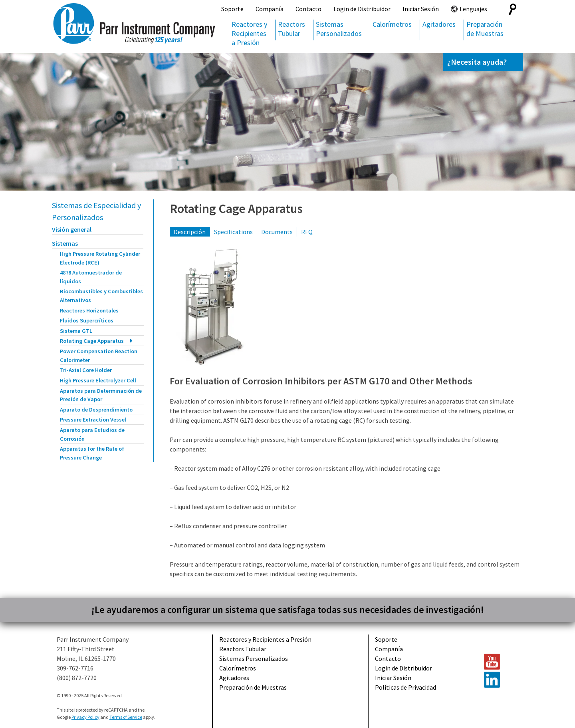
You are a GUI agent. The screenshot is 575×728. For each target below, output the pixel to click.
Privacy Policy (85, 717)
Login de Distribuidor (362, 9)
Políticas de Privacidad (405, 687)
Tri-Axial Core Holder (86, 370)
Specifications (233, 232)
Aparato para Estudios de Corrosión (92, 434)
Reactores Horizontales (89, 310)
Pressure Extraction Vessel (93, 420)
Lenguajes (473, 9)
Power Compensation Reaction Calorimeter (99, 356)
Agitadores (439, 24)
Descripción (190, 232)
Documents (277, 232)
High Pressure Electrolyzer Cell (98, 380)
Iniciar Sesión (421, 9)
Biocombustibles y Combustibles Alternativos (101, 296)
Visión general (72, 229)
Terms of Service (126, 717)
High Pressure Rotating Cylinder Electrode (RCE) (100, 258)
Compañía (270, 9)
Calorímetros (392, 24)
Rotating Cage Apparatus (92, 341)
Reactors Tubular (291, 29)
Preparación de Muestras (485, 29)
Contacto (308, 9)
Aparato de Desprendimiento (96, 410)
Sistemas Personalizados (339, 29)
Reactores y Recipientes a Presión (249, 33)
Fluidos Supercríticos (87, 320)
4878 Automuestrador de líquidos (91, 277)
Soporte (232, 9)
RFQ (307, 232)
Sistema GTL (76, 331)
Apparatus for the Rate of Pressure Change (92, 453)
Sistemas (65, 243)
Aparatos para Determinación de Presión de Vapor (101, 395)
